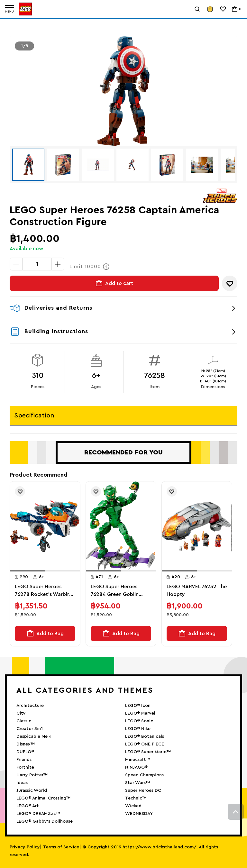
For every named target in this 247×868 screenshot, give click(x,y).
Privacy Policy (25, 847)
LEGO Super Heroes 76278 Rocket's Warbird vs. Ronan (44, 591)
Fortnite (25, 767)
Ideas (22, 783)
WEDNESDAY (139, 814)
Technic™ (136, 798)
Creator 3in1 (30, 729)
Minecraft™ (138, 760)
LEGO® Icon (138, 706)
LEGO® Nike (138, 729)
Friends (24, 760)
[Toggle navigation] (9, 9)
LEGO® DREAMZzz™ (38, 814)
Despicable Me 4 (34, 736)
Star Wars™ (137, 783)
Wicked (133, 806)
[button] (27, 571)
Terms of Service (61, 847)
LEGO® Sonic (139, 721)
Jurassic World (32, 790)
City (21, 713)
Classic (24, 721)
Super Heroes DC (143, 790)
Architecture (30, 706)
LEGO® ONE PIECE (145, 744)
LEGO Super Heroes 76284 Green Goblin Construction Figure (115, 591)
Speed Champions (144, 775)
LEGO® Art (28, 806)
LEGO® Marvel (140, 713)
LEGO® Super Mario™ (148, 752)
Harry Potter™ (32, 775)
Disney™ (26, 744)
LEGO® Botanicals (145, 736)
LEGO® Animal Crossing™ (43, 798)
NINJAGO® (136, 767)
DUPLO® (25, 752)
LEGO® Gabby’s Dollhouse (45, 821)
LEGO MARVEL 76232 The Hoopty (197, 590)
